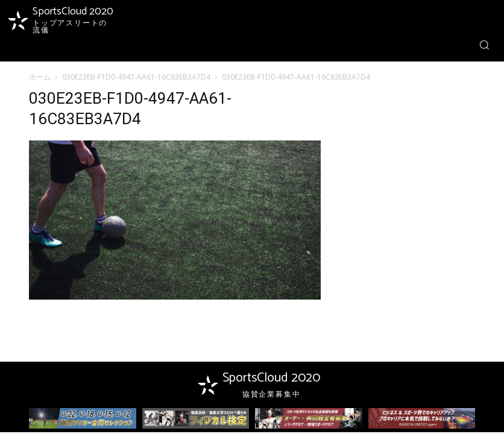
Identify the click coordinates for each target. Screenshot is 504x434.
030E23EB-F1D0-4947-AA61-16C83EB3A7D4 (136, 77)
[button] (484, 45)
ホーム (40, 77)
